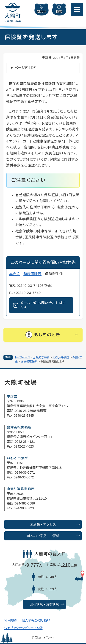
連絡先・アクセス (43, 525)
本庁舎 (15, 274)
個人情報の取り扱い (36, 620)
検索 (59, 12)
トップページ (22, 357)
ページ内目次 (25, 68)
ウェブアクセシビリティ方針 (24, 628)
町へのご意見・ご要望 (43, 536)
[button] (43, 335)
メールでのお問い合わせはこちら (43, 305)
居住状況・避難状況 (44, 605)
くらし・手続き (61, 357)
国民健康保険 (29, 362)
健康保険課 (32, 274)
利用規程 (11, 620)
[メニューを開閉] (77, 9)
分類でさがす (41, 357)
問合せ (42, 12)
